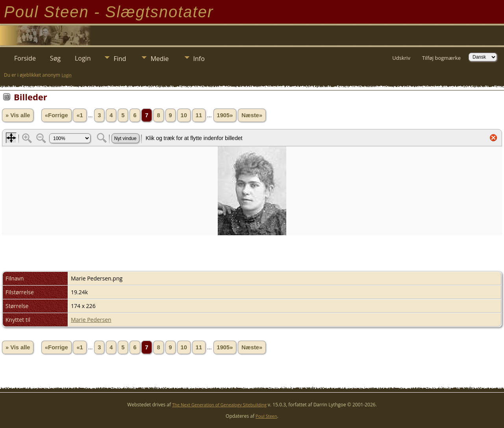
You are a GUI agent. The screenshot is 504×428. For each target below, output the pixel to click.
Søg (55, 58)
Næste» (252, 115)
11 (199, 115)
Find (120, 59)
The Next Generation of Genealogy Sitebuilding (219, 405)
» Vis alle (18, 115)
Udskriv (401, 58)
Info (199, 59)
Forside (25, 58)
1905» (225, 115)
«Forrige (57, 115)
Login (83, 58)
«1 (80, 115)
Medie (159, 59)
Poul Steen (266, 416)
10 (184, 115)
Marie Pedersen (91, 320)
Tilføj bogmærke (441, 58)
